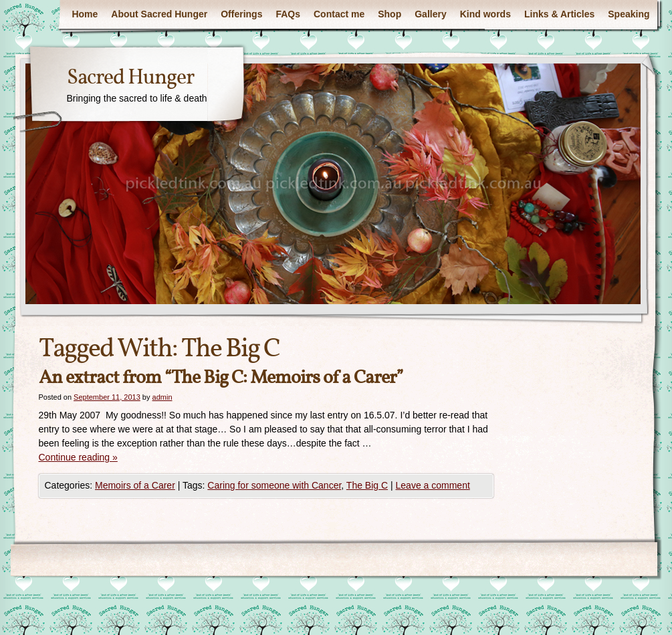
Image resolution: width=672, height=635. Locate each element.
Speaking (629, 14)
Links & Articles (559, 14)
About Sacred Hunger (159, 14)
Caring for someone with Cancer (274, 485)
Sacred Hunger (130, 78)
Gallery (430, 14)
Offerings (241, 14)
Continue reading (78, 457)
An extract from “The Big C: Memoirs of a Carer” (221, 378)
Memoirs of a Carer (135, 485)
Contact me (339, 14)
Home (85, 14)
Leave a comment (433, 485)
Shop (389, 14)
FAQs (288, 14)
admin (162, 397)
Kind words (485, 14)
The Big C (367, 485)
